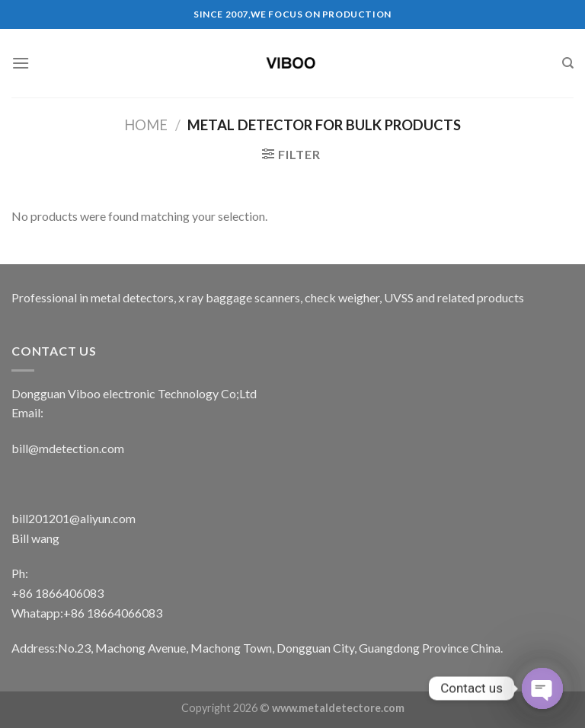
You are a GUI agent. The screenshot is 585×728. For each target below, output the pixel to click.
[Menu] (21, 63)
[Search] (568, 63)
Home (146, 125)
